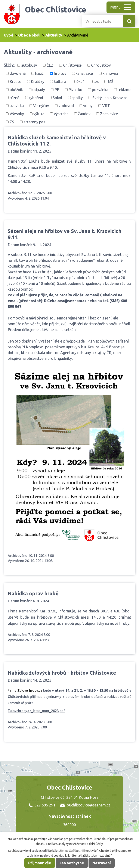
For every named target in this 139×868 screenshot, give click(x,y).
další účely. (96, 844)
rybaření (36, 97)
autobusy (29, 65)
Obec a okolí (29, 35)
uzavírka (17, 106)
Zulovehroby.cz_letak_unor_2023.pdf (36, 711)
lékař (80, 81)
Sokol (57, 97)
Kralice (16, 81)
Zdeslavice (109, 114)
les (96, 81)
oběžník (16, 90)
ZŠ (12, 122)
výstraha (61, 114)
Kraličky (38, 81)
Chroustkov (101, 65)
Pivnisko (75, 90)
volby (88, 106)
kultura (60, 81)
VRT (106, 106)
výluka (39, 114)
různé (15, 97)
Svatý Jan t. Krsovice (110, 97)
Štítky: (9, 65)
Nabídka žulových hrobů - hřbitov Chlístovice (62, 673)
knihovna (110, 73)
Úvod (9, 35)
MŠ (111, 81)
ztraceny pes (34, 122)
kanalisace (84, 73)
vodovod (66, 106)
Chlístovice (72, 65)
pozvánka (100, 90)
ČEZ (50, 65)
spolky (77, 97)
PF (57, 90)
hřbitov (60, 73)
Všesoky (17, 114)
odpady (39, 90)
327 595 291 (42, 805)
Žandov (84, 114)
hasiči (40, 73)
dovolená (18, 73)
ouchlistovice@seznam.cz (85, 805)
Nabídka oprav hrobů (33, 593)
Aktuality (54, 35)
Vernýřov (41, 106)
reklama (124, 90)
